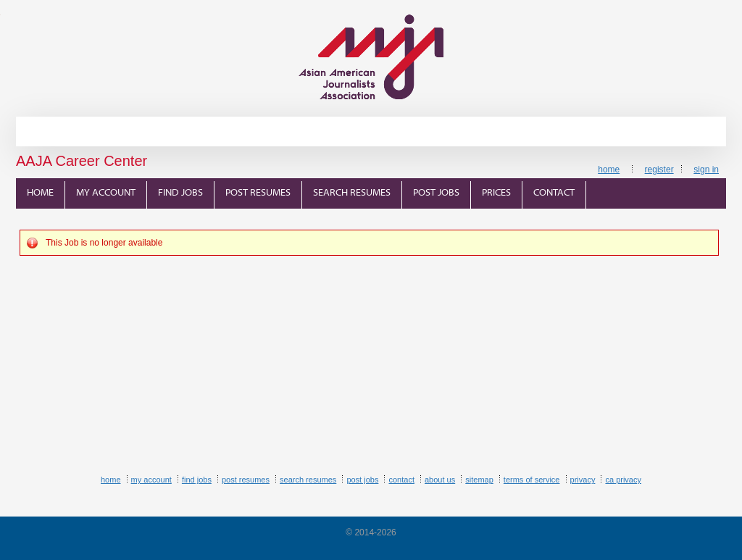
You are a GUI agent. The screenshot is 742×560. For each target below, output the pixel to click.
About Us (440, 480)
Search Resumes (352, 193)
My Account (106, 193)
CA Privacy (623, 480)
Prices (496, 193)
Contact (554, 193)
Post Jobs (436, 193)
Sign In (706, 170)
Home (609, 170)
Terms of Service (532, 480)
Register (659, 170)
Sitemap (479, 480)
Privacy (583, 480)
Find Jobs (180, 193)
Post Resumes (258, 193)
